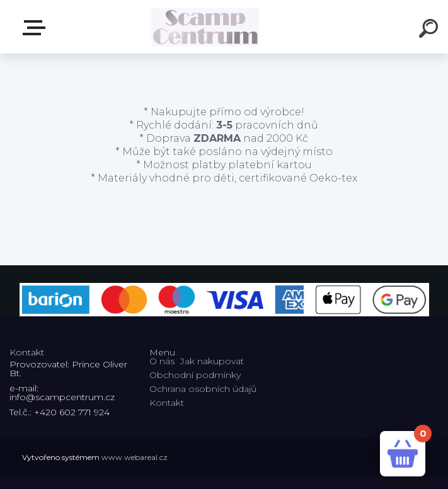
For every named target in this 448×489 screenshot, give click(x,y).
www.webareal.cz (135, 457)
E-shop (37, 28)
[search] (430, 30)
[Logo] (205, 27)
